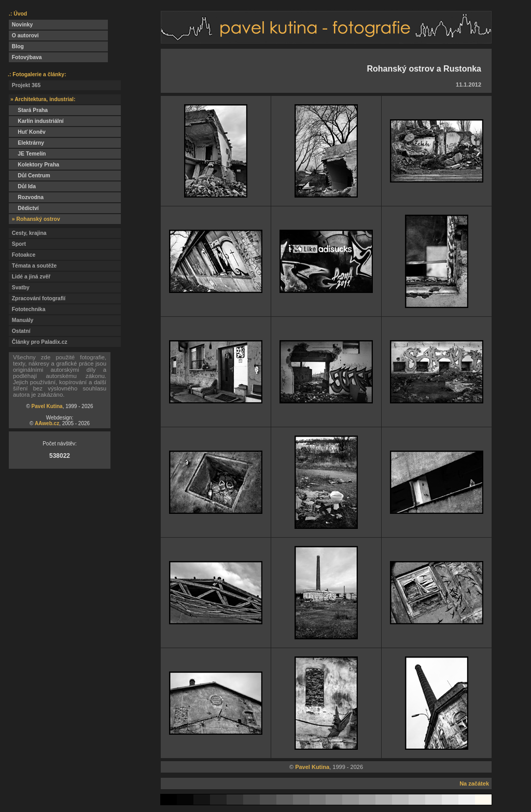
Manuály (21, 320)
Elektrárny (26, 143)
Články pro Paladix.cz (38, 342)
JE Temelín (27, 154)
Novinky (21, 25)
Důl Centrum (30, 176)
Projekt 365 (25, 85)
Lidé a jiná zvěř (30, 277)
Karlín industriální (36, 121)
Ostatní (20, 331)
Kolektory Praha (34, 165)
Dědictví (24, 208)
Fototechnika (27, 309)
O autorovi (24, 36)
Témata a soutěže (33, 266)
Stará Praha (28, 110)
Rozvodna (26, 197)
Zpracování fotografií (37, 298)
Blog (16, 46)
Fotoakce (22, 255)
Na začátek (474, 783)
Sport (17, 244)
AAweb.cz (47, 423)
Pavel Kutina (47, 406)
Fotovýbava (25, 57)
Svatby (19, 288)
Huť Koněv (27, 132)
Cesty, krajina (28, 233)
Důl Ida (22, 186)
